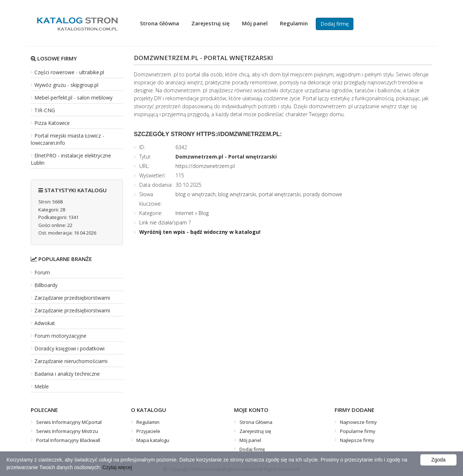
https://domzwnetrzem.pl (205, 166)
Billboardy (46, 285)
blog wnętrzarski (237, 194)
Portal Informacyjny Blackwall (68, 440)
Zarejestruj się (211, 23)
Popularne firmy (358, 431)
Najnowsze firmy (358, 422)
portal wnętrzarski (280, 194)
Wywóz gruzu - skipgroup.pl (66, 85)
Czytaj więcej (117, 467)
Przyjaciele (148, 431)
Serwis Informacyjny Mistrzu (67, 431)
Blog (204, 213)
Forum (42, 272)
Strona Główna (160, 23)
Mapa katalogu (153, 440)
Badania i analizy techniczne (67, 374)
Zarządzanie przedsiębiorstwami (72, 298)
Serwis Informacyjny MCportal (69, 422)
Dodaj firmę (335, 24)
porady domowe (323, 194)
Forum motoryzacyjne (60, 336)
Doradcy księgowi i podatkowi (69, 348)
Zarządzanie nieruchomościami (71, 361)
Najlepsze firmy (357, 440)
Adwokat (45, 323)
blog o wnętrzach (196, 194)
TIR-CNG (45, 110)
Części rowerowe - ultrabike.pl (69, 72)
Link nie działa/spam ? (165, 222)
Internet (184, 213)
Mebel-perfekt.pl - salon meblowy (73, 98)
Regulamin (294, 23)
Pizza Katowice (52, 123)
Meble (42, 386)
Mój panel (255, 23)
